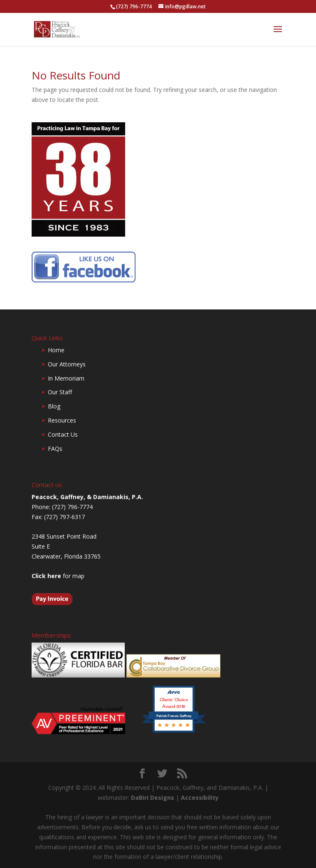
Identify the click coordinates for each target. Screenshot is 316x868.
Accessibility (200, 798)
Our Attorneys (67, 364)
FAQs (55, 449)
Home (56, 350)
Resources (62, 420)
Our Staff (60, 392)
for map (58, 576)
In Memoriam (66, 378)
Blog (54, 406)
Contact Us (63, 434)
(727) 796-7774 (134, 6)
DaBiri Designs (153, 798)
